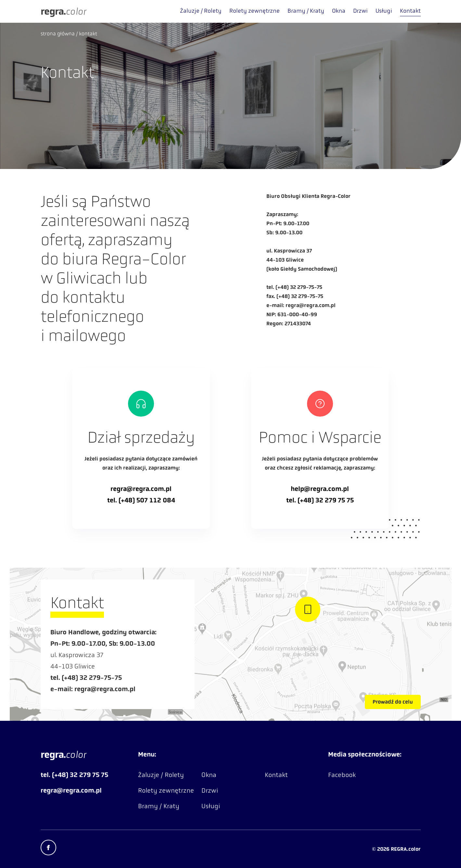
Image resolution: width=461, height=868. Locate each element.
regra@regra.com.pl (311, 305)
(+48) (128, 500)
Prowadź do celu (393, 702)
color (63, 11)
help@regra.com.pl (320, 489)
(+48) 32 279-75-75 (299, 287)
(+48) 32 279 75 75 (326, 500)
